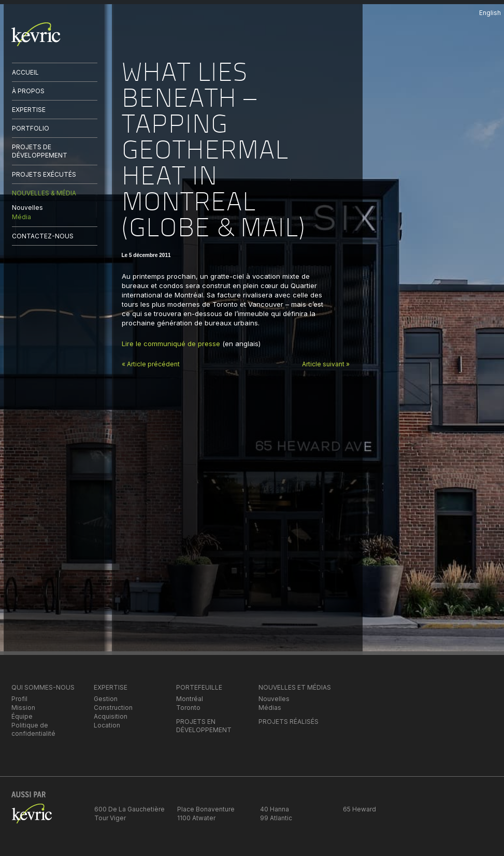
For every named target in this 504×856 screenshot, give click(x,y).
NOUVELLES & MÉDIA (44, 193)
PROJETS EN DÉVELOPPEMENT (204, 726)
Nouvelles (27, 208)
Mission (23, 708)
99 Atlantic (276, 818)
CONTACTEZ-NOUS (43, 236)
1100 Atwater (196, 818)
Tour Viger (110, 818)
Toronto (188, 708)
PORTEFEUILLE (199, 687)
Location (107, 725)
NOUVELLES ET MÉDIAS (295, 687)
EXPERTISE (29, 110)
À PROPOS (28, 91)
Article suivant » (326, 364)
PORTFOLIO (31, 128)
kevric (36, 34)
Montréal (190, 699)
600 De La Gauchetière (129, 809)
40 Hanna (275, 809)
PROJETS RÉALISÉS (289, 722)
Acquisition (111, 716)
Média (21, 217)
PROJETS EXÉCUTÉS (44, 174)
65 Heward (359, 809)
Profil (19, 699)
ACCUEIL (25, 72)
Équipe (22, 716)
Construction (113, 708)
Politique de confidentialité (33, 729)
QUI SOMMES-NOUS (43, 687)
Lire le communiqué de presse (171, 344)
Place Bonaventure (206, 809)
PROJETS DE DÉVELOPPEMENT (40, 151)
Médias (270, 708)
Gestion (106, 699)
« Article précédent (151, 364)
